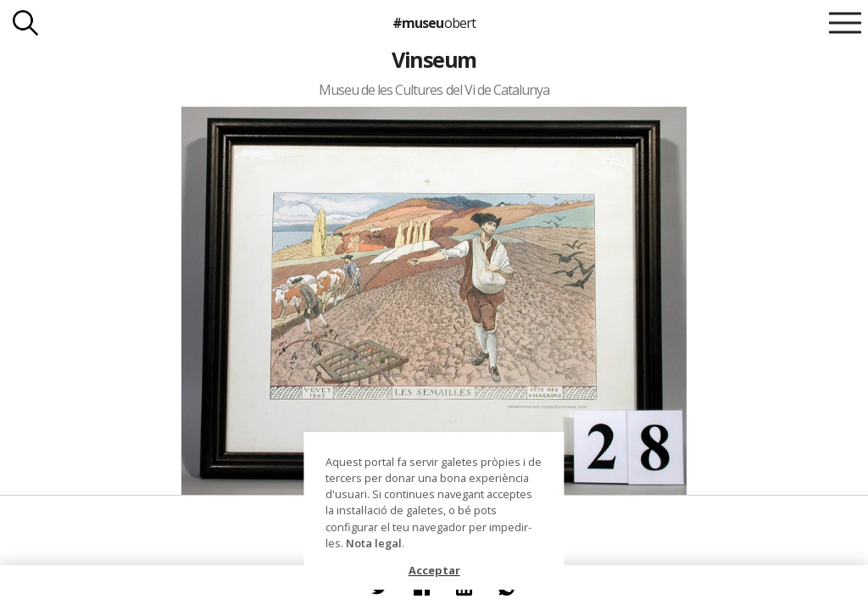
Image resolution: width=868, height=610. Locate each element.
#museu (434, 23)
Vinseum (434, 59)
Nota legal (374, 543)
